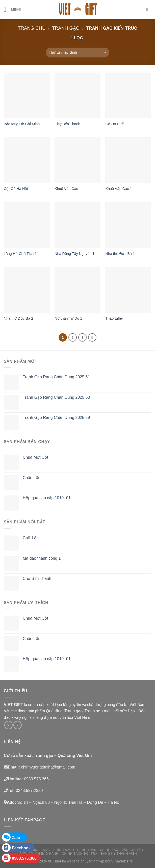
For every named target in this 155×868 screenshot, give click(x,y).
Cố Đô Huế (114, 124)
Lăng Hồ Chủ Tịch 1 (20, 254)
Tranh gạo (66, 28)
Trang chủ (32, 28)
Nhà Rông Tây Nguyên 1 (74, 254)
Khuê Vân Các (66, 189)
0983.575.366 (19, 858)
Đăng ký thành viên (119, 854)
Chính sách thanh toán (75, 850)
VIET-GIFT (13, 705)
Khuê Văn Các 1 (119, 189)
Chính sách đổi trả (80, 854)
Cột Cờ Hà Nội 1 (17, 189)
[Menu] (13, 9)
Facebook (16, 848)
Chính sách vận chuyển (122, 850)
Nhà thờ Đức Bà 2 (19, 318)
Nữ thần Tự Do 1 (68, 318)
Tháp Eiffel (114, 318)
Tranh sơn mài (97, 711)
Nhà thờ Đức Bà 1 (120, 254)
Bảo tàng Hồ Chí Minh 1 (23, 124)
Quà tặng (54, 711)
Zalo (11, 837)
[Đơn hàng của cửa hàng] (77, 53)
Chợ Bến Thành (67, 124)
